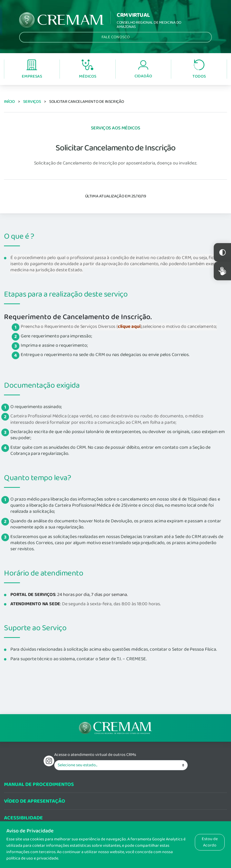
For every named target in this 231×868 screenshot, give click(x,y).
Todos (199, 69)
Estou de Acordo (210, 842)
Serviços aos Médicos (116, 128)
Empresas (32, 69)
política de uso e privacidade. (33, 858)
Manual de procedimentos (39, 784)
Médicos (88, 70)
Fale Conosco (116, 37)
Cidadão (143, 69)
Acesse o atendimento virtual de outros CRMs (95, 755)
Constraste (222, 252)
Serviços (32, 102)
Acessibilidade (23, 818)
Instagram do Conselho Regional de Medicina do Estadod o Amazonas (49, 761)
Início (9, 102)
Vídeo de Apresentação (35, 801)
